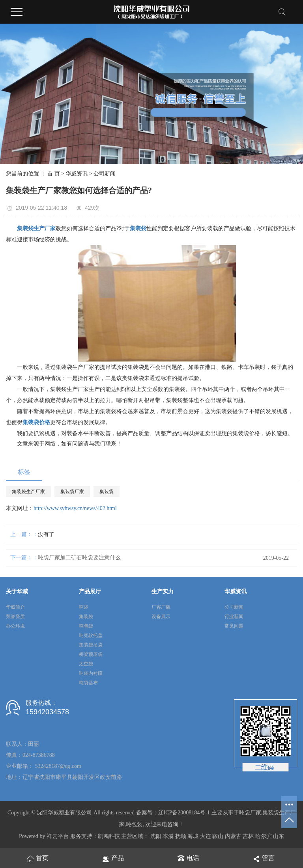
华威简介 (15, 607)
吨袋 (84, 607)
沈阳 (156, 836)
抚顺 (181, 836)
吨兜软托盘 (91, 635)
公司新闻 (105, 174)
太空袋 (86, 664)
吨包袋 (86, 626)
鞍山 (218, 836)
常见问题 (234, 626)
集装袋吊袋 (91, 645)
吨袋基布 (88, 683)
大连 (206, 836)
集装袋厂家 (72, 492)
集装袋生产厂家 (28, 492)
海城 (193, 836)
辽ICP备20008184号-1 (184, 813)
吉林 (248, 836)
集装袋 (107, 492)
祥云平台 (58, 836)
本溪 (168, 836)
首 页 (54, 174)
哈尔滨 (264, 836)
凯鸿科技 (109, 836)
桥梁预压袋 (91, 654)
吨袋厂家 (250, 813)
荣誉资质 (15, 617)
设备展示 (161, 617)
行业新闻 (234, 617)
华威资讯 (77, 174)
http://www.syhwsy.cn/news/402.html (75, 508)
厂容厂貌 (161, 607)
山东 (279, 836)
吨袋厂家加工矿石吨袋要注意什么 (79, 558)
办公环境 (15, 626)
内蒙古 (233, 836)
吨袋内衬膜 (91, 673)
